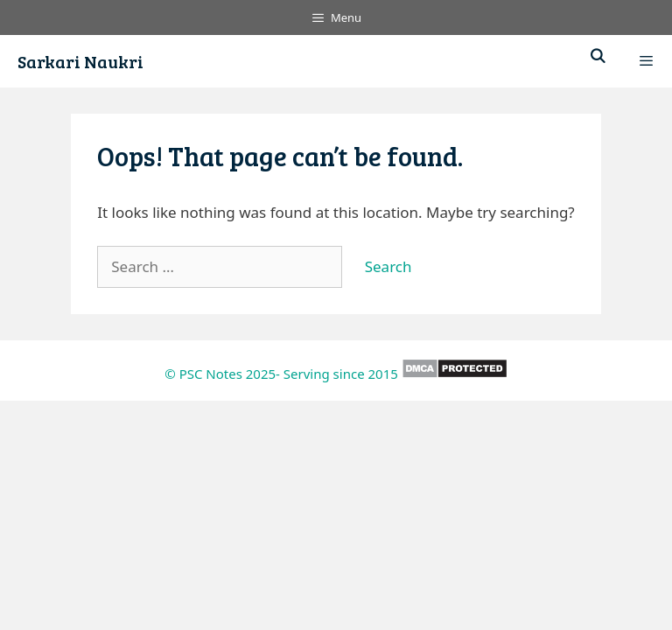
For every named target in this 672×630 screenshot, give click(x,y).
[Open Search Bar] (598, 57)
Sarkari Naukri (80, 61)
